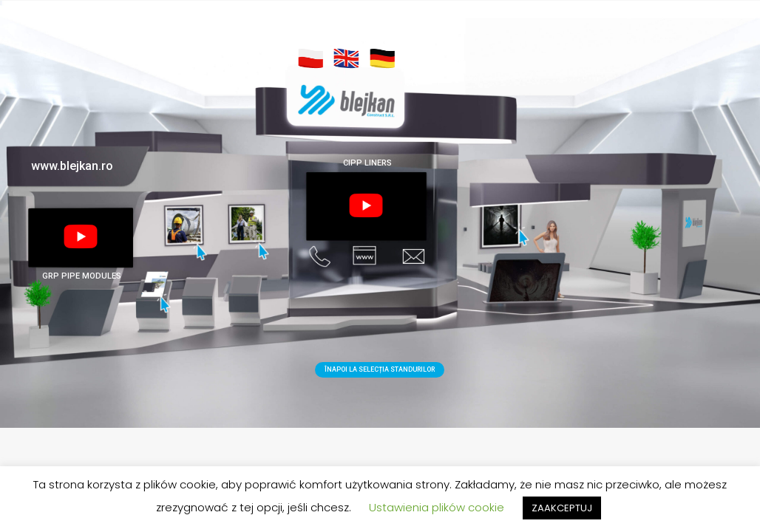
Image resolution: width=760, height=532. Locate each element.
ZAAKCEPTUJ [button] (562, 508)
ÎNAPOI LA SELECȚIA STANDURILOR (380, 369)
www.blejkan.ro (72, 166)
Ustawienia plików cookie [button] (437, 507)
